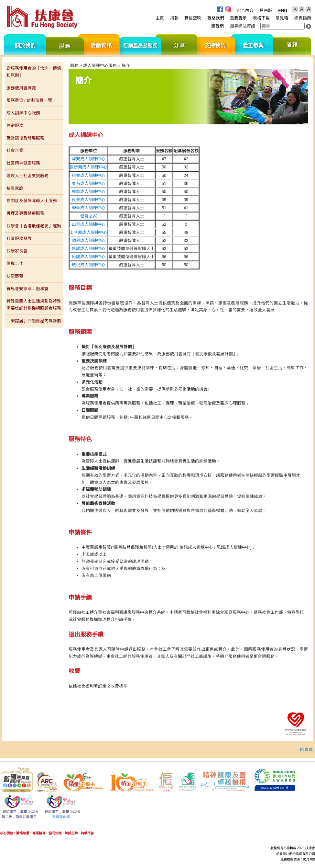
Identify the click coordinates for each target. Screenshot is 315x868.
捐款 (174, 18)
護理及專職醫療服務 (25, 213)
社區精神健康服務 (23, 163)
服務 (65, 45)
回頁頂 (306, 750)
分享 (179, 45)
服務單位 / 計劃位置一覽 (29, 100)
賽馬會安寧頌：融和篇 (27, 289)
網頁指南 (303, 18)
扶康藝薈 (15, 276)
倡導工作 (15, 263)
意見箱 (282, 18)
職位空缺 (193, 18)
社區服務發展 (19, 239)
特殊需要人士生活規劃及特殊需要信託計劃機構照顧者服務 (34, 305)
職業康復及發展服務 (25, 138)
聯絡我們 (216, 18)
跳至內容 (245, 11)
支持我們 (216, 45)
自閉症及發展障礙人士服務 (32, 201)
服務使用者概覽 (21, 88)
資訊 (292, 45)
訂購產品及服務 (141, 45)
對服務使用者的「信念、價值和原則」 (34, 72)
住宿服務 (15, 126)
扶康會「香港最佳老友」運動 (34, 226)
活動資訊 (102, 45)
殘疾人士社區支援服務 (27, 176)
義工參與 (254, 45)
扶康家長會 (17, 251)
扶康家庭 (15, 188)
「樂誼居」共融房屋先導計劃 (34, 321)
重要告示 (238, 18)
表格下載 (261, 18)
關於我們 (25, 45)
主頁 (160, 18)
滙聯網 (217, 26)
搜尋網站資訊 (243, 26)
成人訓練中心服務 (23, 113)
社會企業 (15, 150)
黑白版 (266, 11)
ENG (283, 11)
